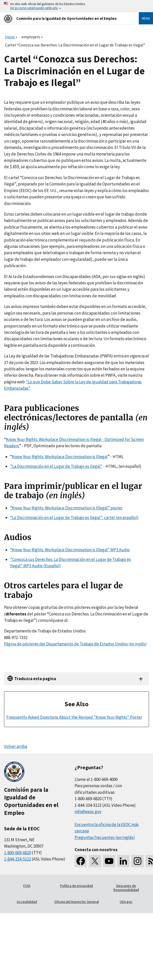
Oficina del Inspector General (76, 902)
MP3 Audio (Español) (42, 566)
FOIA (27, 886)
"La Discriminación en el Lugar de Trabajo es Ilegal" (56, 466)
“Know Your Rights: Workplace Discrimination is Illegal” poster (66, 508)
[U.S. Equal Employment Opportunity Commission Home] (65, 18)
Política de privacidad (76, 886)
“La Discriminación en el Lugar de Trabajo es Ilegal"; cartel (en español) (74, 518)
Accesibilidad (27, 902)
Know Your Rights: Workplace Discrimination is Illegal (60, 457)
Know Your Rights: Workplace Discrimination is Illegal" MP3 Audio (71, 550)
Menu (146, 18)
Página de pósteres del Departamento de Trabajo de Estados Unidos (75, 644)
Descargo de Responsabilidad (126, 888)
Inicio (10, 37)
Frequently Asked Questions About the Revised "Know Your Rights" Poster (74, 717)
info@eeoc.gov (88, 812)
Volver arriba (16, 746)
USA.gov (126, 902)
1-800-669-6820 (18, 853)
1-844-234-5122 (18, 859)
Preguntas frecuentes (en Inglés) (105, 837)
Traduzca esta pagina (35, 679)
